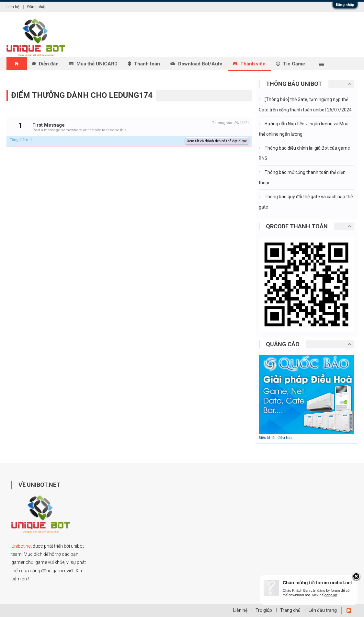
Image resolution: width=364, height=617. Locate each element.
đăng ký (331, 595)
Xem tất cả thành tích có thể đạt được (217, 141)
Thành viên (253, 64)
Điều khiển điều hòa (276, 438)
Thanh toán (147, 64)
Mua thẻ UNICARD (97, 64)
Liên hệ (13, 7)
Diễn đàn (49, 64)
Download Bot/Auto (200, 64)
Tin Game (294, 64)
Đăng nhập (345, 5)
